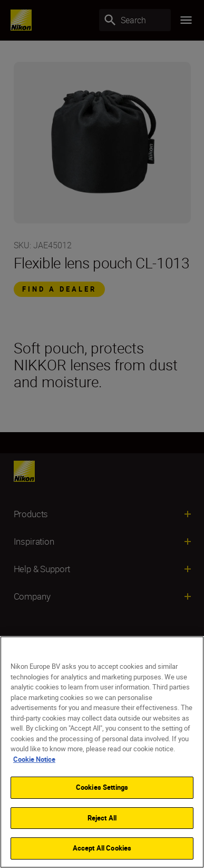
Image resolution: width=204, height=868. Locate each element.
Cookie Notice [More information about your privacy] (34, 759)
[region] (102, 752)
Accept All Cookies (102, 848)
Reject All (102, 818)
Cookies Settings (102, 787)
